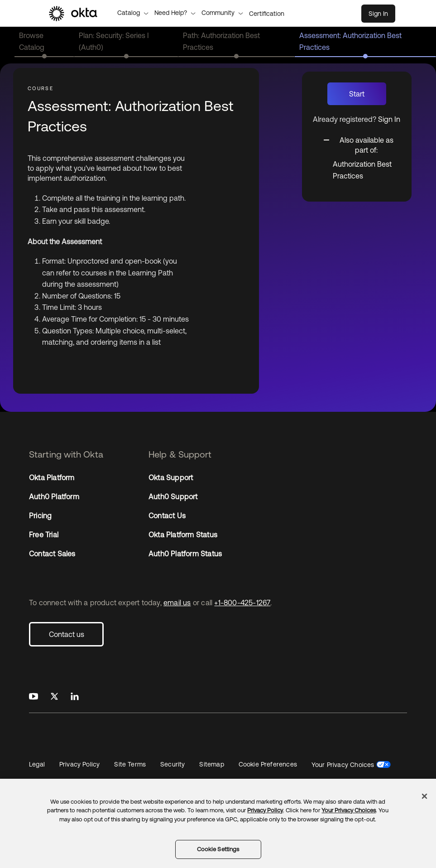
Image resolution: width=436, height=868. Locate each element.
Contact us (67, 634)
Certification (267, 14)
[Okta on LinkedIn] (75, 697)
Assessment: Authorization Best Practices (350, 41)
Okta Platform (52, 477)
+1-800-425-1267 (242, 603)
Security (172, 764)
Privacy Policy (79, 764)
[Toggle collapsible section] (362, 144)
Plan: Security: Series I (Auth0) (114, 41)
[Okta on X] (54, 697)
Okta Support (171, 477)
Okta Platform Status (183, 535)
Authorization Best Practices (362, 170)
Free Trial (44, 535)
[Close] (425, 796)
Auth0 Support (173, 497)
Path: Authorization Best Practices (221, 41)
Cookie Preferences (268, 764)
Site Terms (130, 764)
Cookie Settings (218, 849)
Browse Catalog (32, 41)
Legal (37, 764)
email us (177, 603)
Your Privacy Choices (343, 765)
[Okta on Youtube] (34, 697)
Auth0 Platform (54, 497)
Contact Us (167, 516)
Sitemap (211, 764)
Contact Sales (52, 554)
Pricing (40, 516)
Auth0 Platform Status (185, 554)
